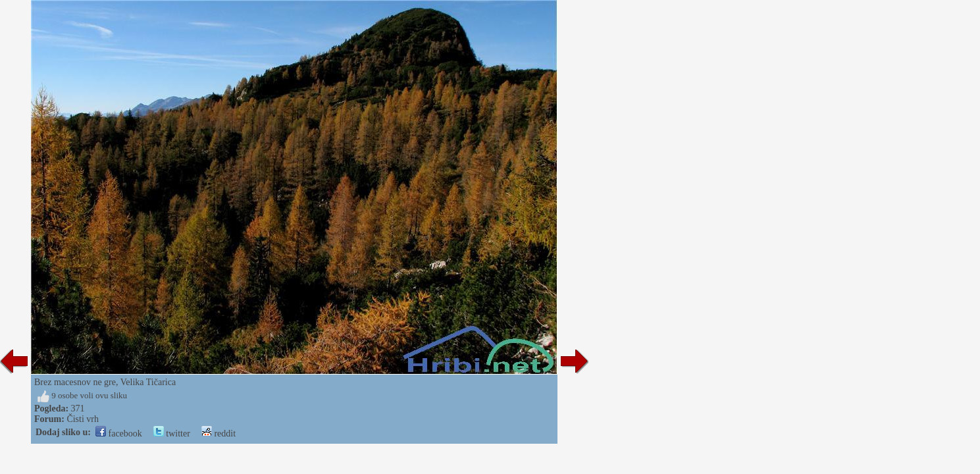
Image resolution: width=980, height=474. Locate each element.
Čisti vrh (83, 419)
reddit (219, 434)
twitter (172, 434)
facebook (119, 434)
